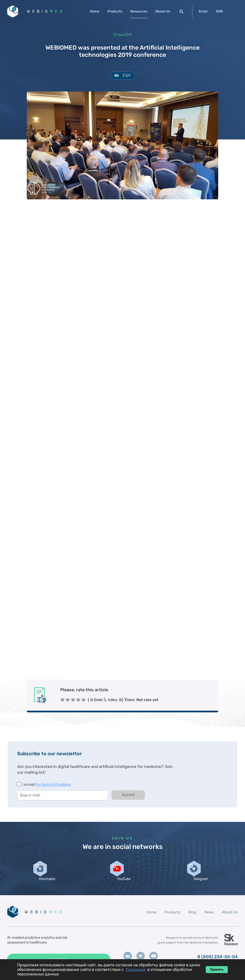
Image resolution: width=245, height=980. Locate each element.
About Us (163, 11)
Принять (217, 970)
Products (115, 11)
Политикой (136, 970)
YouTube (122, 885)
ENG (220, 11)
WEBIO (49, 12)
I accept (47, 786)
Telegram (199, 885)
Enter (203, 11)
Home (95, 11)
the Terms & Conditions (53, 786)
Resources (139, 11)
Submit (128, 796)
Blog (191, 918)
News (208, 918)
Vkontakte (46, 885)
